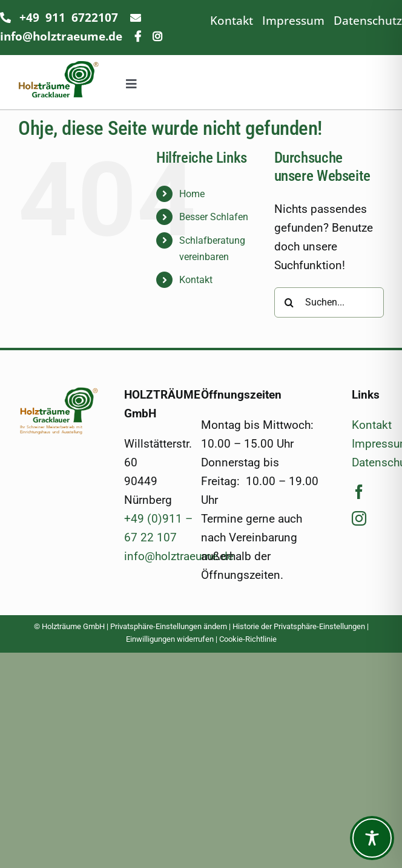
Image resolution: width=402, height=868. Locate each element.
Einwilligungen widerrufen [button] (170, 639)
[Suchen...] (329, 302)
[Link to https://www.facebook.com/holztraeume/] (138, 36)
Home (192, 194)
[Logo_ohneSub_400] (58, 67)
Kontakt (232, 20)
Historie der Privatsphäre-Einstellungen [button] (299, 626)
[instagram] (359, 518)
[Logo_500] (58, 392)
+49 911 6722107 (69, 17)
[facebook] (359, 492)
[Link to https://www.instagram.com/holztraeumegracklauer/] (157, 36)
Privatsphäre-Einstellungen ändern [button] (169, 626)
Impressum (293, 20)
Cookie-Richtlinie (248, 639)
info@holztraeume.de (179, 556)
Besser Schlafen (214, 217)
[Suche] (289, 302)
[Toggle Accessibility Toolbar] (372, 838)
